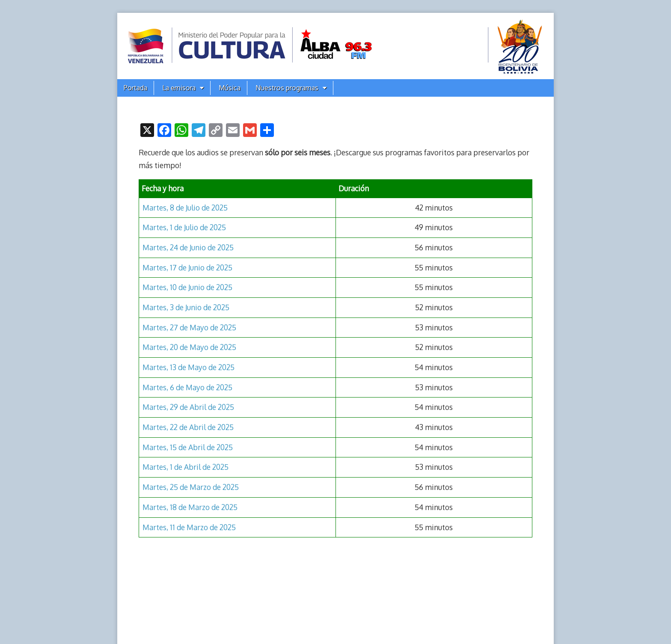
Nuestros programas (287, 88)
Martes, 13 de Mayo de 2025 (189, 367)
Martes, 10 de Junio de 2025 (187, 287)
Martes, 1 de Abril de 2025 (186, 467)
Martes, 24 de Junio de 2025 (188, 247)
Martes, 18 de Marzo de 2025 (190, 507)
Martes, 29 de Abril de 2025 (188, 407)
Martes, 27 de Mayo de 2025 (189, 327)
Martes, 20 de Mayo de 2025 (189, 347)
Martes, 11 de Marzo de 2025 (189, 527)
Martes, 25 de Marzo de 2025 (191, 487)
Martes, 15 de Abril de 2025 (188, 447)
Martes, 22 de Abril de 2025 (188, 427)
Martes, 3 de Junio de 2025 (186, 307)
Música (230, 88)
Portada (135, 88)
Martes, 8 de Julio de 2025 (185, 208)
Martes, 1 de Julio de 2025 (184, 227)
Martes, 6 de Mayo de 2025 (187, 387)
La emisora (179, 88)
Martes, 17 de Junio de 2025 (187, 267)
